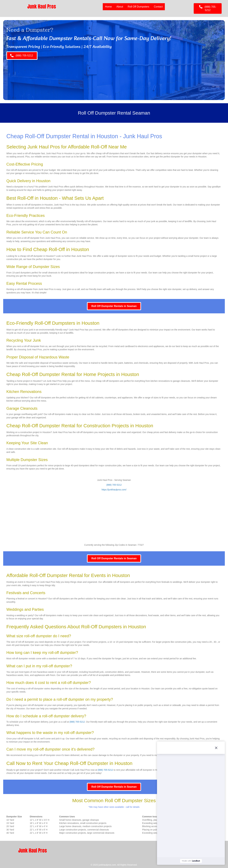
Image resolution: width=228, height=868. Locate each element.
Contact (158, 7)
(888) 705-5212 (114, 485)
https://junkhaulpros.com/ (114, 490)
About (120, 7)
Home (108, 7)
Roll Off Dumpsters (138, 7)
